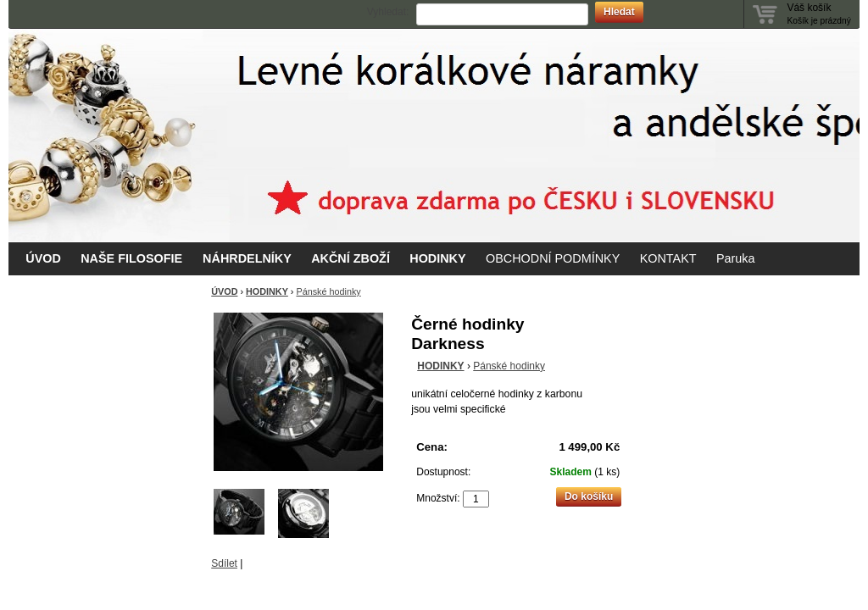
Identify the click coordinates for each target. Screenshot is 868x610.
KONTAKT (668, 258)
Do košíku (589, 496)
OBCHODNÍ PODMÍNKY (553, 258)
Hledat (619, 12)
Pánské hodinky (328, 291)
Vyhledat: (388, 12)
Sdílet (224, 563)
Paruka (736, 258)
